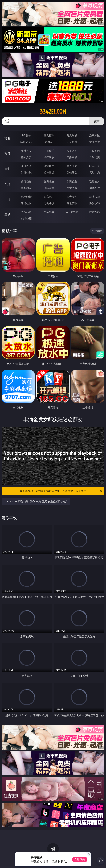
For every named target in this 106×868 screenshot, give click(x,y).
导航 (7, 215)
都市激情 (26, 197)
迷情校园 (26, 203)
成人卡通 (72, 166)
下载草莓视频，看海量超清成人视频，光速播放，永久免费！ (60, 491)
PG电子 (26, 135)
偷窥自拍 (26, 181)
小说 (7, 199)
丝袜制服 (49, 157)
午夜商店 (26, 212)
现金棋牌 (72, 142)
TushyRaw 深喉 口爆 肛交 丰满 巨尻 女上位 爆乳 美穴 (36, 501)
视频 (7, 153)
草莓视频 (49, 212)
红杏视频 (95, 212)
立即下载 (80, 859)
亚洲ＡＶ (26, 151)
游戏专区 (95, 135)
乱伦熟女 (72, 173)
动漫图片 (95, 181)
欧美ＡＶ (72, 151)
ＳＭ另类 (95, 157)
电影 (7, 169)
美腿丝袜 (26, 188)
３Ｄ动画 (95, 151)
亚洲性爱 (26, 166)
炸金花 (49, 142)
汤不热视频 (72, 212)
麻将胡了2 (26, 142)
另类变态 (95, 173)
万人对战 (72, 135)
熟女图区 (72, 188)
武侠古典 (95, 197)
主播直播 (72, 157)
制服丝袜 (26, 173)
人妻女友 (72, 197)
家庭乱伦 (49, 197)
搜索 (97, 121)
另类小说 (49, 203)
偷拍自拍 (49, 166)
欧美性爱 (95, 166)
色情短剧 (26, 219)
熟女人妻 (26, 157)
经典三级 (49, 173)
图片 (7, 184)
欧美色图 (72, 181)
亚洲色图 (49, 181)
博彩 (7, 138)
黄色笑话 (72, 203)
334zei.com (53, 111)
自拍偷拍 (49, 151)
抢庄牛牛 (95, 142)
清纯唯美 (49, 188)
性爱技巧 (95, 203)
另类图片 (95, 188)
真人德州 (49, 135)
